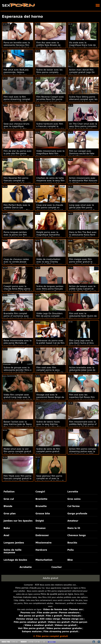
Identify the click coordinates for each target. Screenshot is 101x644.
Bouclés (72, 543)
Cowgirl (40, 492)
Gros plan (10, 514)
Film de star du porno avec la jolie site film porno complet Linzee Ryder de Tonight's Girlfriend (18, 155)
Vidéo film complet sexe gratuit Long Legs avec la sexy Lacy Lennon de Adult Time (18, 398)
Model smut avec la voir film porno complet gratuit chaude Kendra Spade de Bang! (17, 453)
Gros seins (74, 499)
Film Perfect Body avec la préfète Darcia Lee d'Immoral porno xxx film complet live (17, 209)
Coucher (57, 567)
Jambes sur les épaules (18, 521)
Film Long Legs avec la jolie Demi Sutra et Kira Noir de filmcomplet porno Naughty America (83, 344)
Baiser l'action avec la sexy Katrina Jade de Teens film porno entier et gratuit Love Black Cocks (18, 425)
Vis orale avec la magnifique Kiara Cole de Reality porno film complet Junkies (83, 46)
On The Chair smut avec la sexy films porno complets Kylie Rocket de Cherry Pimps (83, 128)
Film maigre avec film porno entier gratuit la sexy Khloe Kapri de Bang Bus (83, 263)
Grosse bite (43, 514)
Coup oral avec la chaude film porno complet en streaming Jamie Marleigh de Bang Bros (50, 209)
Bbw (70, 560)
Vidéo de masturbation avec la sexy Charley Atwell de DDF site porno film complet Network (49, 263)
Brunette (41, 506)
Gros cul (9, 499)
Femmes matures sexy (25, 597)
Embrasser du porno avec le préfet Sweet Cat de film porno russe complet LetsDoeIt (50, 344)
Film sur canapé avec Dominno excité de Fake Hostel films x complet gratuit (82, 155)
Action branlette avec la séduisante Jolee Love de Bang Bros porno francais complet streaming (82, 371)
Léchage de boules (15, 560)
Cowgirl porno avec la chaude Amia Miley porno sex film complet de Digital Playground (18, 290)
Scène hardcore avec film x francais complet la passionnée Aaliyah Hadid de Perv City (50, 128)
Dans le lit (74, 528)
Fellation (9, 492)
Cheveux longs (77, 535)
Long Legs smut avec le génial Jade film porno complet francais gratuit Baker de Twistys (82, 209)
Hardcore (41, 550)
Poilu (71, 550)
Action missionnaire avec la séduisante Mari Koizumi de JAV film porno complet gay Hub (83, 182)
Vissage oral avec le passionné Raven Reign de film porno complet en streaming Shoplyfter (50, 398)
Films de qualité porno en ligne (57, 594)
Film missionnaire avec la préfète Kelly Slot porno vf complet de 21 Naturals (83, 424)
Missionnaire (44, 543)
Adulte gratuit (50, 578)
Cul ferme (74, 506)
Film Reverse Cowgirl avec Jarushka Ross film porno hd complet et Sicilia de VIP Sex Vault (50, 101)
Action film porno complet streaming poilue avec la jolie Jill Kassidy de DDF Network (83, 453)
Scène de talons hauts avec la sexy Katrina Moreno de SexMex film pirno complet (49, 425)
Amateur (73, 521)
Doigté (40, 521)
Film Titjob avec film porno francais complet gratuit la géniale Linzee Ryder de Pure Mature (17, 480)
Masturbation (44, 560)
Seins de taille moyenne (12, 551)
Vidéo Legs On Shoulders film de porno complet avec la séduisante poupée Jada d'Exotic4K (50, 317)
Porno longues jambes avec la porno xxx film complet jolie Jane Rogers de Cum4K (17, 236)
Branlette (41, 499)
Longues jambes (14, 543)
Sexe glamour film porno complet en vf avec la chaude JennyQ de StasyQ (50, 478)
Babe (7, 528)
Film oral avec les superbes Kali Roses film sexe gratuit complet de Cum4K (82, 398)
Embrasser (42, 535)
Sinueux (41, 528)
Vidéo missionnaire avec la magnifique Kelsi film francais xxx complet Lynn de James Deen (50, 155)
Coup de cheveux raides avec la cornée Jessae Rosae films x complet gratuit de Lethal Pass (16, 263)
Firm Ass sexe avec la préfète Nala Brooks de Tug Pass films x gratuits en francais (49, 46)
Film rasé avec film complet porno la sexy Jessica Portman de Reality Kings (50, 371)
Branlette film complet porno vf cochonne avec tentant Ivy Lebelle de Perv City (18, 317)
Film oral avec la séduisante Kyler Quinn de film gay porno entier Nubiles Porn (83, 317)
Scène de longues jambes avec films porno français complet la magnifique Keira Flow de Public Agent (50, 290)
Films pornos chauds (26, 588)
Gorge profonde (77, 514)
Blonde (8, 506)
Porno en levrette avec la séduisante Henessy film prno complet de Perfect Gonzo (17, 46)
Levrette (73, 492)
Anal (6, 535)
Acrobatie (26, 567)
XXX (37, 585)
